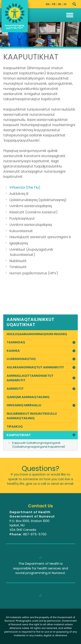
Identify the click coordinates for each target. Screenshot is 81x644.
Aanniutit (41, 389)
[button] (70, 15)
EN (48, 4)
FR (54, 4)
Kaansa (41, 351)
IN (60, 4)
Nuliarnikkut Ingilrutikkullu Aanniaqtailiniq (32, 416)
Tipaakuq (15, 427)
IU (65, 4)
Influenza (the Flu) (25, 187)
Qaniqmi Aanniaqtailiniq (28, 397)
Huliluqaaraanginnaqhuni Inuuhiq (37, 334)
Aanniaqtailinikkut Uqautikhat (31, 322)
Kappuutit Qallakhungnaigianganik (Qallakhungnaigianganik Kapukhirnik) (39, 445)
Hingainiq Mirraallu (41, 405)
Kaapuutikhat (41, 435)
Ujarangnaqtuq (41, 359)
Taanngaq (41, 342)
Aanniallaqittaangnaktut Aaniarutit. (41, 378)
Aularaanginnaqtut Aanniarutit (41, 367)
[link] (40, 322)
